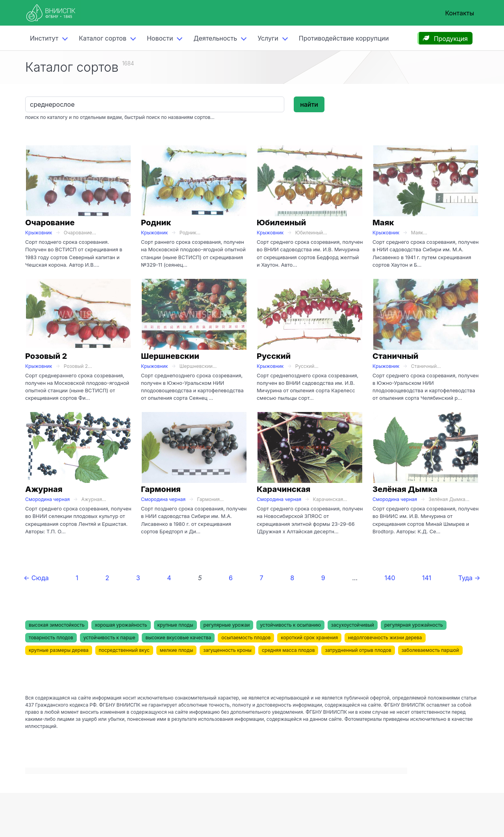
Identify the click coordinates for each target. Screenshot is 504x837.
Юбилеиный (281, 223)
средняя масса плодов (288, 650)
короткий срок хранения (309, 637)
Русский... (307, 366)
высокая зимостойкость (57, 625)
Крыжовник (39, 233)
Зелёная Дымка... (449, 499)
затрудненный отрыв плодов (358, 650)
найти (309, 104)
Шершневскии (170, 356)
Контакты (460, 13)
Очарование (50, 223)
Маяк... (419, 233)
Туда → (469, 578)
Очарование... (80, 233)
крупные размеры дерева (59, 650)
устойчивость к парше (109, 637)
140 (390, 578)
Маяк (383, 223)
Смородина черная (47, 499)
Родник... (190, 233)
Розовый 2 (46, 356)
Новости (160, 38)
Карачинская (283, 489)
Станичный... (426, 366)
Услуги (268, 38)
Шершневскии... (198, 366)
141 (427, 578)
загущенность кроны (227, 650)
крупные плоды (175, 625)
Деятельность (215, 38)
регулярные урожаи (227, 625)
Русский (274, 356)
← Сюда (36, 578)
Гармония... (211, 499)
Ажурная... (94, 499)
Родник (156, 223)
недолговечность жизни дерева (385, 637)
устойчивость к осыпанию (290, 625)
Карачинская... (330, 499)
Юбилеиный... (311, 233)
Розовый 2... (78, 366)
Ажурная (44, 489)
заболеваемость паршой (430, 650)
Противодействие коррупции (344, 38)
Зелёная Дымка (405, 489)
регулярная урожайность (414, 625)
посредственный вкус (124, 650)
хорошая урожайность (121, 625)
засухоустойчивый (353, 625)
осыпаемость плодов (246, 637)
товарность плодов (51, 637)
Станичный (396, 356)
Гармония (161, 489)
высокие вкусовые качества (178, 637)
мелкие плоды (176, 650)
